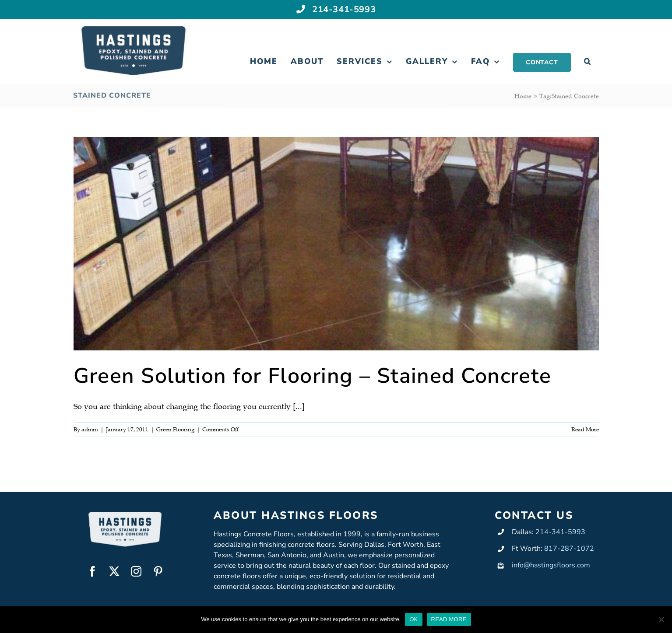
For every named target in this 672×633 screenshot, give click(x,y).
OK (413, 619)
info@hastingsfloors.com (551, 565)
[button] (588, 62)
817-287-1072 (569, 549)
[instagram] (136, 571)
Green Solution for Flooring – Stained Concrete (313, 376)
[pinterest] (158, 571)
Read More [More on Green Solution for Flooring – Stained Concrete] (585, 429)
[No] (661, 619)
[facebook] (92, 571)
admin (90, 429)
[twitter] (114, 571)
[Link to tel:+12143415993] (301, 8)
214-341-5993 (344, 9)
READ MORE (449, 619)
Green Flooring (175, 429)
